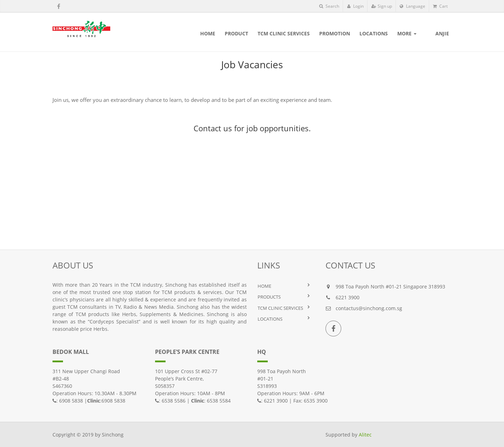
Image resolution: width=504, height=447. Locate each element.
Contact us (213, 128)
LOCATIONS (270, 319)
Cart (440, 6)
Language (412, 6)
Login (355, 6)
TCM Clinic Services (280, 308)
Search (329, 6)
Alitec (365, 435)
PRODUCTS (269, 297)
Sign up (382, 6)
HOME (264, 286)
